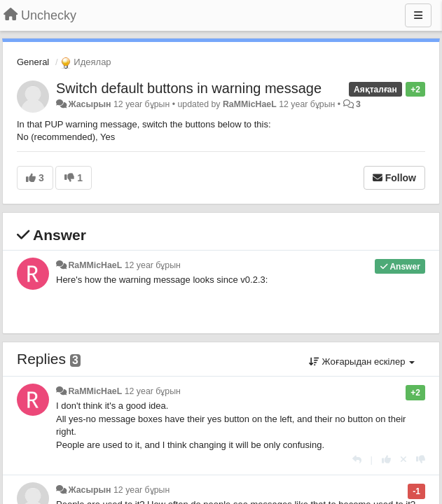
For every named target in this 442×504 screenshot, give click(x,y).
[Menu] (418, 15)
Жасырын (89, 104)
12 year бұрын (153, 265)
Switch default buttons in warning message (189, 88)
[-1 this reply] (421, 460)
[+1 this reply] (386, 460)
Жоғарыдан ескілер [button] (362, 362)
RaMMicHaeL (250, 104)
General (33, 62)
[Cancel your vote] (403, 460)
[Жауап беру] (357, 460)
